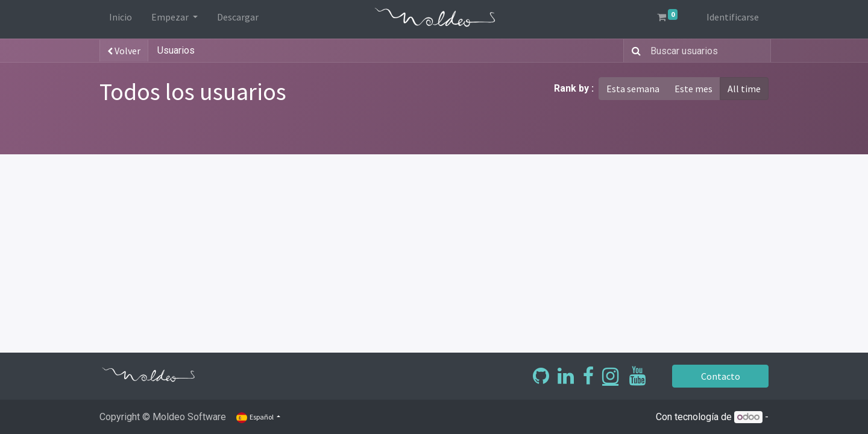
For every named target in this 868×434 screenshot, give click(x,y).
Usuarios (176, 50)
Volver (124, 51)
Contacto (721, 376)
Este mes (693, 89)
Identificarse (733, 17)
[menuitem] (121, 19)
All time (744, 89)
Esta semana (633, 89)
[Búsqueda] (634, 51)
